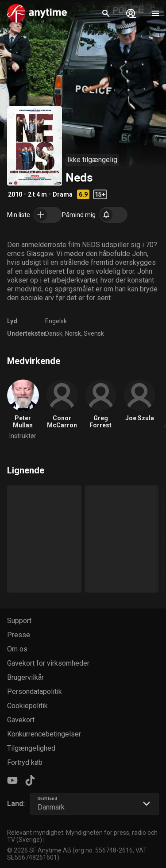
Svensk (94, 333)
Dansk (54, 333)
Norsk (73, 333)
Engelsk (56, 321)
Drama (63, 194)
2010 (15, 194)
